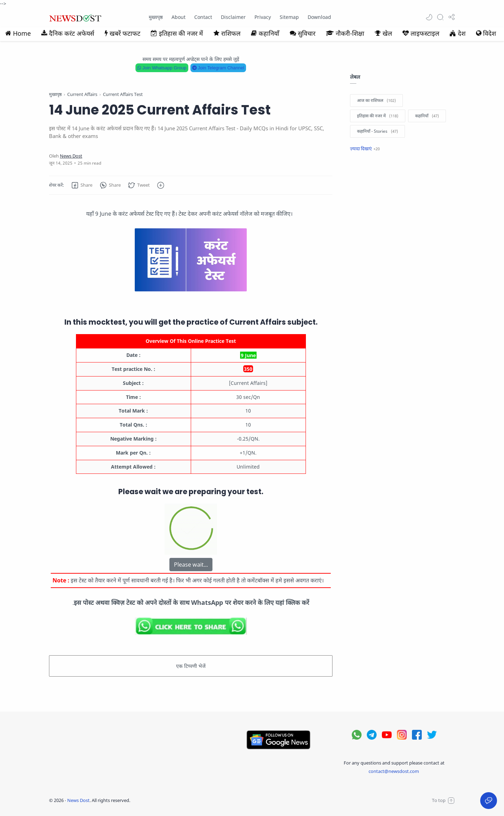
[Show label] (365, 148)
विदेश (486, 33)
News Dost (78, 800)
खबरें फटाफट (122, 33)
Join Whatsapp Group (162, 68)
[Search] (440, 17)
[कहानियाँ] (427, 116)
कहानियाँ (265, 33)
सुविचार (303, 33)
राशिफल (227, 33)
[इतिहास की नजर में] (378, 116)
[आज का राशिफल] (376, 101)
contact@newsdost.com (394, 771)
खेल (383, 33)
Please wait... (191, 565)
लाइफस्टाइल (421, 33)
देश (458, 33)
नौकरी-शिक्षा (345, 33)
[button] (429, 17)
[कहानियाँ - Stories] (377, 131)
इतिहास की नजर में (177, 33)
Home (18, 33)
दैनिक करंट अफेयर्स (68, 33)
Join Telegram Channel (218, 68)
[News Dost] (71, 156)
